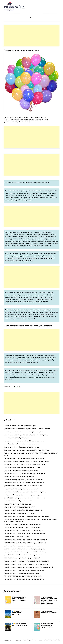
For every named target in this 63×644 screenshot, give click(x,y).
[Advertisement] (32, 36)
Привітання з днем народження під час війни (49, 612)
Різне (36, 640)
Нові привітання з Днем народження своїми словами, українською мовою (19, 599)
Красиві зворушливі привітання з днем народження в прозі (47, 625)
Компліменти (42, 640)
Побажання (50, 640)
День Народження (28, 640)
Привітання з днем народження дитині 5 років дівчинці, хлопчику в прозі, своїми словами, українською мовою (49, 600)
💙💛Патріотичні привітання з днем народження (17, 613)
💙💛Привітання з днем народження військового (19, 625)
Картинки (57, 640)
